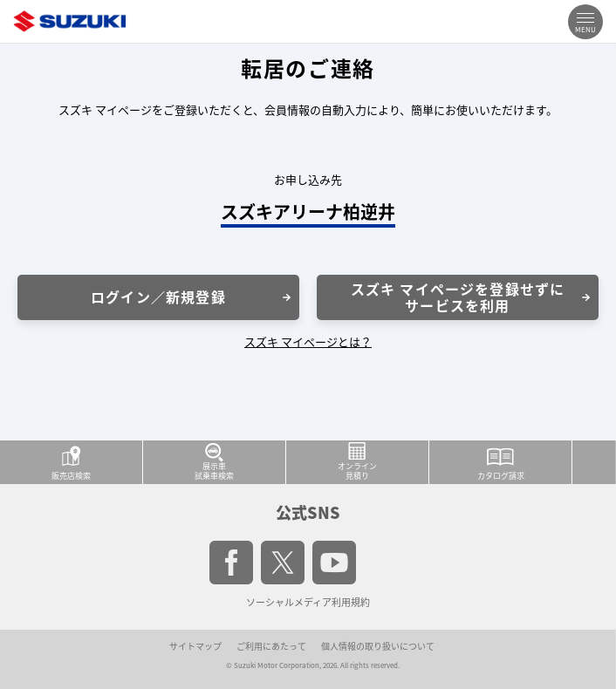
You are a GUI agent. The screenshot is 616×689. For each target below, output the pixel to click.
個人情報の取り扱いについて (378, 646)
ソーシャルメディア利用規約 (308, 602)
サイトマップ (195, 646)
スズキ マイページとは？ (308, 341)
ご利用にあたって (271, 646)
